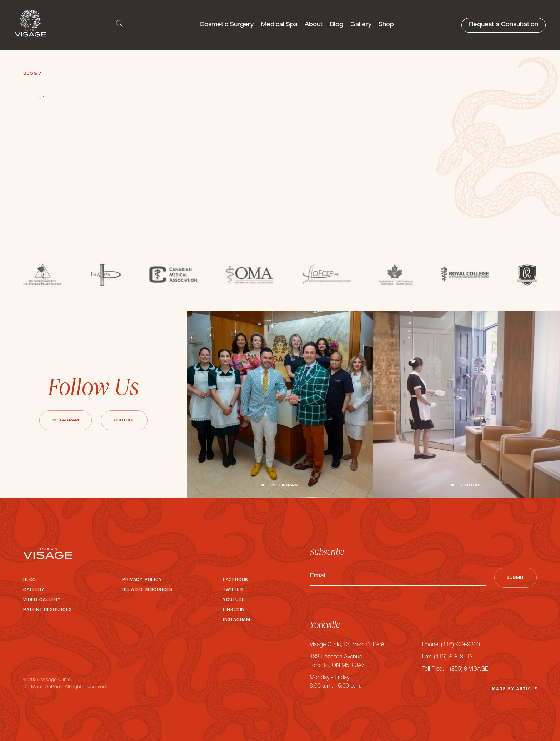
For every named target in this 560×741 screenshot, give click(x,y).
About (314, 25)
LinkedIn (234, 610)
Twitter (233, 590)
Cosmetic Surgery (227, 25)
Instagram (66, 421)
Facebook (236, 580)
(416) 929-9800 (461, 645)
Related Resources (147, 590)
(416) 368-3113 (453, 657)
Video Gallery (42, 600)
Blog (336, 25)
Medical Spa (279, 25)
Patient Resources (47, 610)
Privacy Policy (142, 580)
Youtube (124, 421)
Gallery (361, 25)
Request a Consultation (504, 25)
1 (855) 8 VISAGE (467, 670)
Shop (386, 25)
